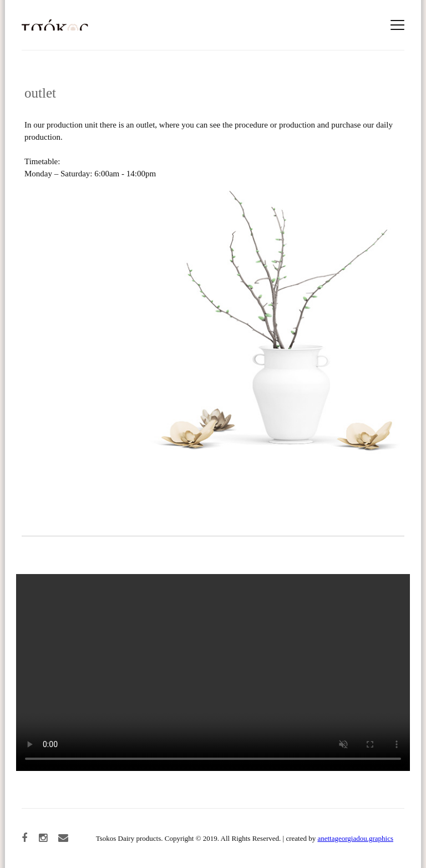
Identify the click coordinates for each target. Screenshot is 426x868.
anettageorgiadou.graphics (355, 838)
